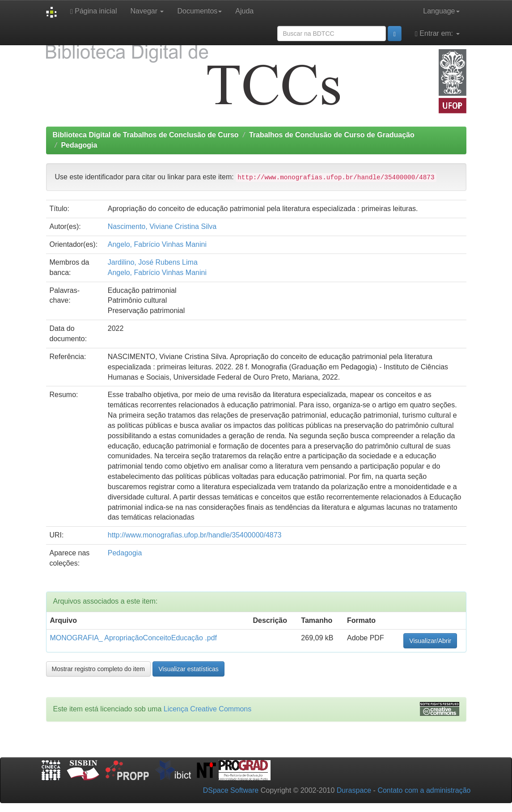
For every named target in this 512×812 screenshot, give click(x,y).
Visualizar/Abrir (430, 641)
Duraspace (354, 790)
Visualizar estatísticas (188, 669)
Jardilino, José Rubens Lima (153, 262)
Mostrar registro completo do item (99, 669)
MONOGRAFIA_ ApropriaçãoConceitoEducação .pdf (134, 638)
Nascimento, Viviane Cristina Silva (162, 226)
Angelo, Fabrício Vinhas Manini (157, 244)
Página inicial (94, 11)
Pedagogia (79, 145)
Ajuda (244, 11)
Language (441, 11)
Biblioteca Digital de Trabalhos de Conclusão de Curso (146, 135)
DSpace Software (231, 790)
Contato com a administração (424, 790)
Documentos (199, 11)
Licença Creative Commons (208, 709)
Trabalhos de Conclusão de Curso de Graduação (332, 135)
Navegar (147, 11)
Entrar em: (437, 34)
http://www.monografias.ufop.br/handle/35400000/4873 (195, 535)
